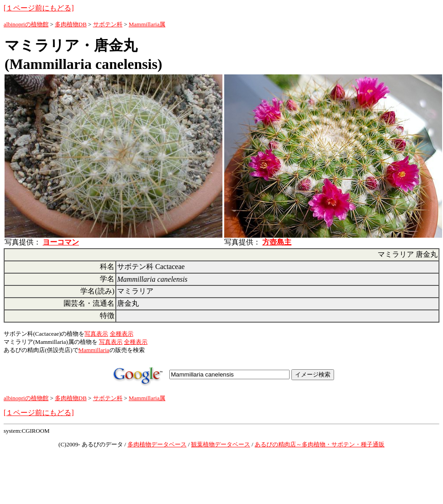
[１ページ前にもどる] (39, 8)
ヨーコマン (61, 242)
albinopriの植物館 (26, 24)
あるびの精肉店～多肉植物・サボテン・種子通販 (320, 444)
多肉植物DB (71, 24)
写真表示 (96, 334)
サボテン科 (108, 24)
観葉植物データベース (221, 444)
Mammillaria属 (147, 24)
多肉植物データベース (157, 444)
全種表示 (122, 334)
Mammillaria (94, 350)
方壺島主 (277, 242)
